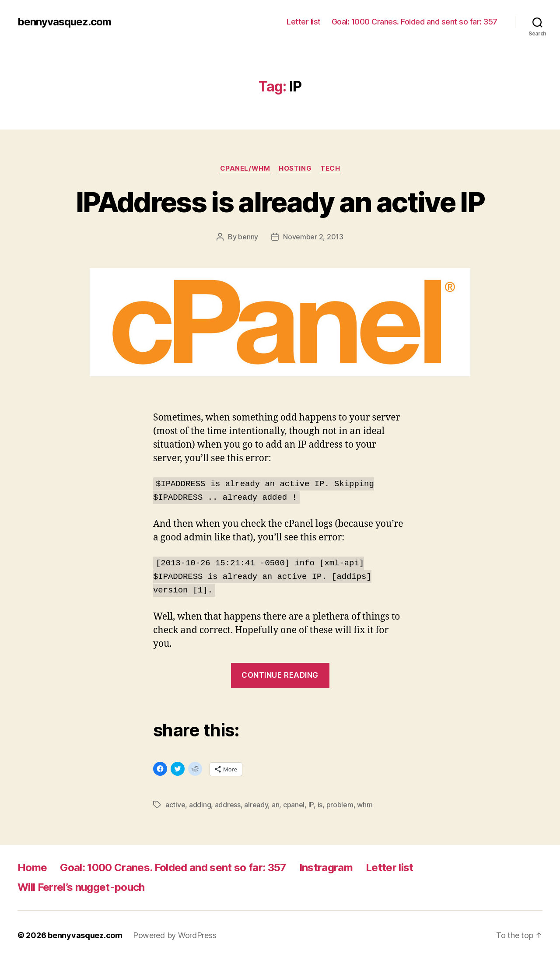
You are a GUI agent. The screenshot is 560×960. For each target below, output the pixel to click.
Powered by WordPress (175, 935)
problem (340, 805)
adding (200, 805)
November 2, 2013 (313, 237)
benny (248, 237)
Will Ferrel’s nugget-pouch (81, 887)
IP (311, 805)
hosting (295, 168)
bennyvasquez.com (64, 22)
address (228, 805)
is (320, 805)
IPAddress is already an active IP (280, 202)
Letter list (304, 22)
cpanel (294, 805)
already (256, 805)
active (175, 805)
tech (330, 168)
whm (365, 805)
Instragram (326, 867)
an (275, 805)
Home (32, 867)
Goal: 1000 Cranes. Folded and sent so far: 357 (415, 22)
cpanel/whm (245, 168)
